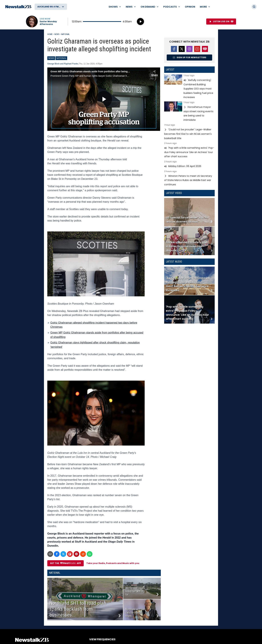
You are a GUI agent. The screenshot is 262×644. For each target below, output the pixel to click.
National (65, 34)
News (57, 34)
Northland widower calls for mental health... (135, 613)
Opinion (190, 7)
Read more (189, 87)
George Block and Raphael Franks (63, 64)
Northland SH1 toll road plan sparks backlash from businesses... (78, 609)
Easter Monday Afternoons (48, 23)
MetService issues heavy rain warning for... (135, 591)
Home (50, 34)
